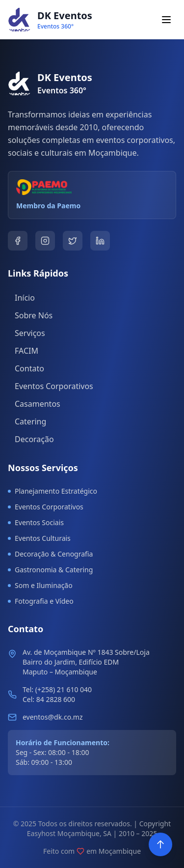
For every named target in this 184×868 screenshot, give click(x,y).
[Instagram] (45, 241)
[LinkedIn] (100, 241)
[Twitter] (73, 241)
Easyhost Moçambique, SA (69, 833)
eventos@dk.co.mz (53, 717)
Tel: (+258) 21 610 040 (57, 689)
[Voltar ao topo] (160, 844)
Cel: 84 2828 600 (49, 699)
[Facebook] (18, 241)
